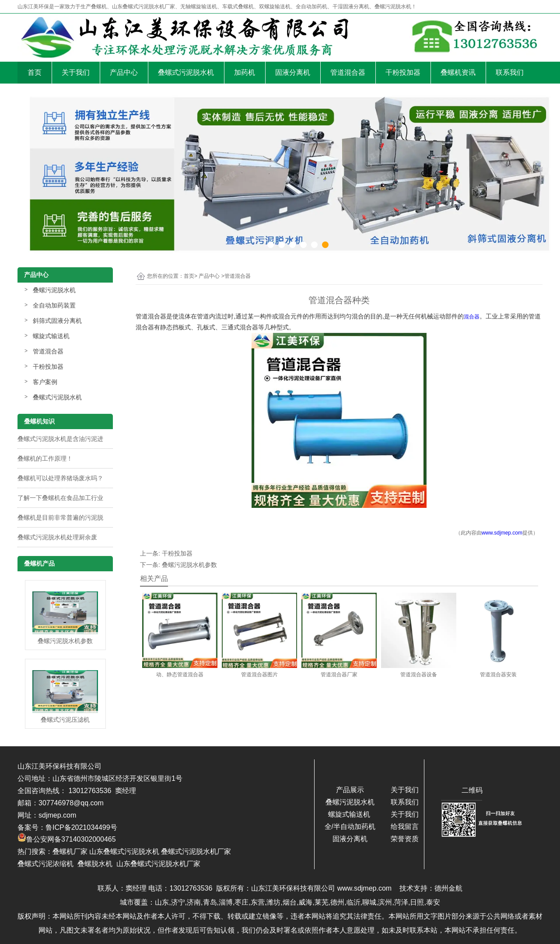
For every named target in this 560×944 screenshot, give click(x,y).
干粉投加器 (403, 72)
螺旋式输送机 (51, 336)
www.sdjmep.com (502, 533)
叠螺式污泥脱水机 (186, 72)
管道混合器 (348, 72)
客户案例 (45, 382)
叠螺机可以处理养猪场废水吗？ (60, 478)
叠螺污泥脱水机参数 (189, 565)
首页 (35, 72)
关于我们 (76, 72)
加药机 (245, 72)
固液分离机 (293, 72)
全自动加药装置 (54, 305)
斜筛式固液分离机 (57, 321)
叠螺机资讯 (458, 72)
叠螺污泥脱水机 (54, 290)
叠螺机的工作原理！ (45, 458)
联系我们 (510, 72)
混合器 (472, 317)
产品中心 (124, 72)
